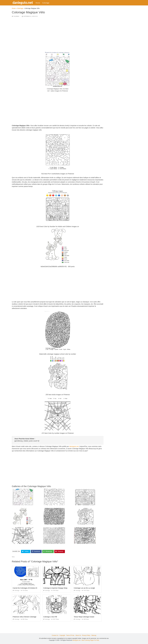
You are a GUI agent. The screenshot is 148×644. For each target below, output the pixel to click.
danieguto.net (23, 3)
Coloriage (46, 3)
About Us (78, 635)
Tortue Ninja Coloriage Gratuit (84, 617)
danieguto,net (74, 446)
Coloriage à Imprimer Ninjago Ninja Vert (57, 588)
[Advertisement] (58, 35)
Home (38, 3)
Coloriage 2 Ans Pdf (50, 617)
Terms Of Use (70, 635)
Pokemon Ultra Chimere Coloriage (24, 617)
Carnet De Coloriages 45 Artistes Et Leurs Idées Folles (31, 588)
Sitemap (94, 635)
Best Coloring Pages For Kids (90, 640)
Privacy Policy (86, 635)
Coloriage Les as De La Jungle (84, 588)
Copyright (62, 635)
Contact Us (55, 635)
